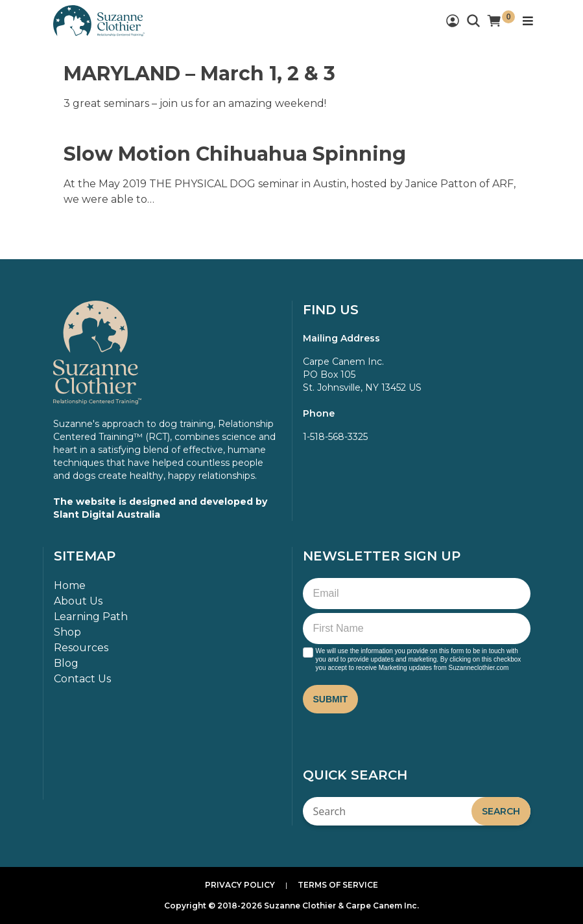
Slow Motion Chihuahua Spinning (235, 154)
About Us (78, 601)
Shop (67, 632)
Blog (66, 663)
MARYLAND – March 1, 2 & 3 (199, 74)
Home (70, 585)
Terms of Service (338, 885)
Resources (81, 648)
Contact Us (82, 679)
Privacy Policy (240, 885)
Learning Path (91, 617)
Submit (331, 699)
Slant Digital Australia (107, 514)
